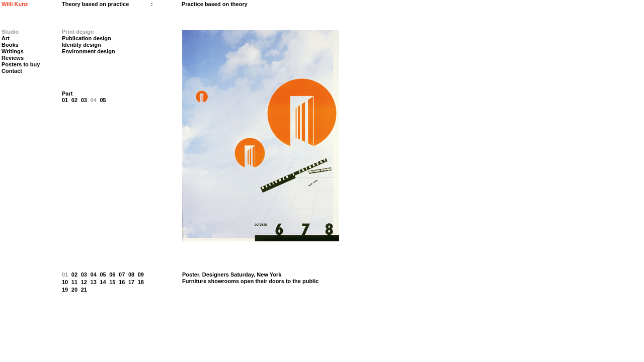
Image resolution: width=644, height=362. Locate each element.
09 (141, 275)
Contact (12, 71)
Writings (13, 51)
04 (94, 100)
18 (141, 282)
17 (131, 282)
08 (131, 275)
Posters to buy (21, 64)
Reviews (13, 58)
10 (65, 282)
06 (112, 275)
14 (103, 282)
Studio (10, 32)
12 (84, 282)
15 (112, 282)
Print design (78, 32)
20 (74, 290)
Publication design (87, 38)
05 (103, 100)
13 (94, 282)
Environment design (89, 51)
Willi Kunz (15, 4)
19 (65, 290)
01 (65, 100)
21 (84, 290)
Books (10, 45)
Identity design (82, 45)
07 (122, 275)
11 (74, 282)
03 (84, 100)
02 (74, 100)
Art (6, 38)
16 (122, 282)
